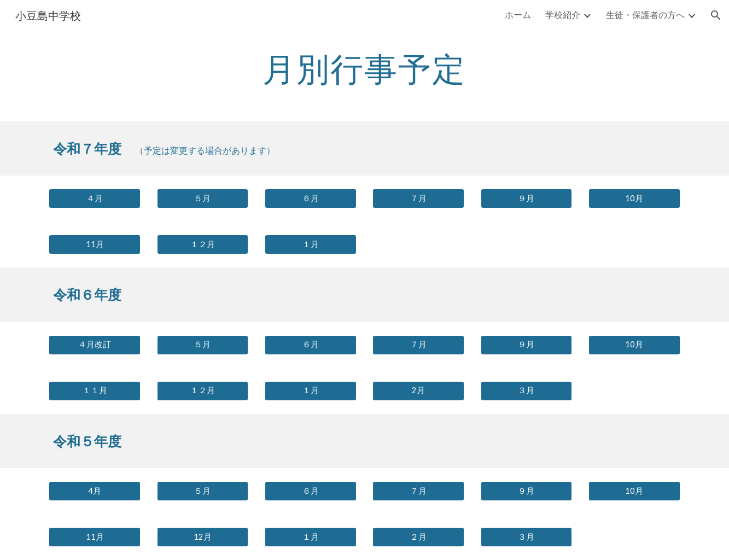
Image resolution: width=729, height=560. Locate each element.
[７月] (418, 199)
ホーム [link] (518, 14)
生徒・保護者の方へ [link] (645, 14)
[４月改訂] (95, 345)
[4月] (95, 491)
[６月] (311, 199)
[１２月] (203, 244)
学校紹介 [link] (563, 14)
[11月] (95, 244)
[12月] (203, 537)
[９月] (527, 199)
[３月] (527, 391)
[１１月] (95, 391)
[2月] (418, 391)
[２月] (418, 537)
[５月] (203, 199)
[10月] (634, 199)
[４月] (95, 199)
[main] (365, 68)
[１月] (311, 244)
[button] (716, 15)
